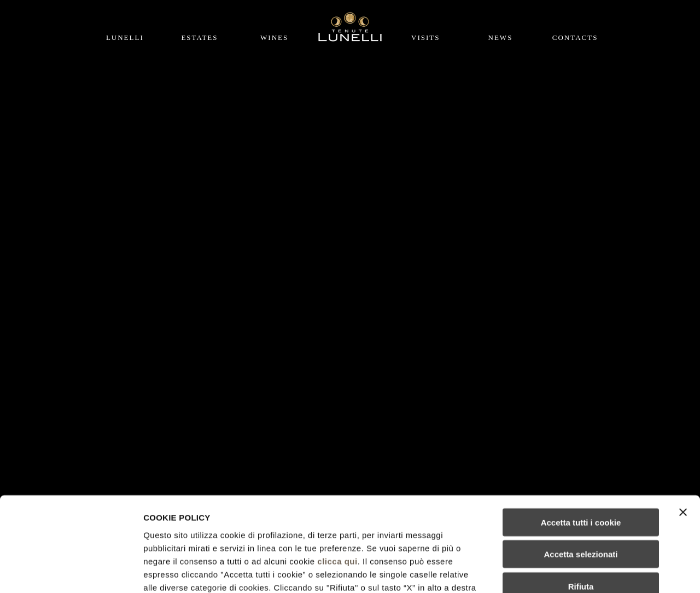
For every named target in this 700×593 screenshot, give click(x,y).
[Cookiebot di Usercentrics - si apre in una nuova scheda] (71, 572)
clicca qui (337, 475)
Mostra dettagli (575, 571)
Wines (274, 37)
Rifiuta (581, 500)
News (501, 37)
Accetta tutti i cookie (581, 436)
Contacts (575, 37)
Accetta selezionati (581, 468)
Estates (199, 37)
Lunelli (125, 37)
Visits (425, 37)
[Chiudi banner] (683, 426)
